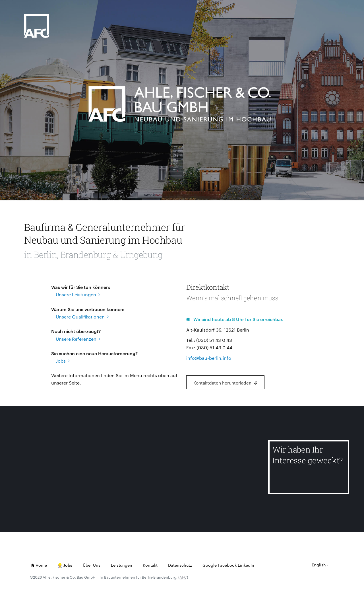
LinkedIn (246, 565)
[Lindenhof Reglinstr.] (56, 470)
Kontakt (150, 565)
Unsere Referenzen (78, 339)
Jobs (63, 361)
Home (39, 565)
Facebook (227, 565)
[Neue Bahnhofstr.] (140, 470)
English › (320, 565)
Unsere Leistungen (78, 294)
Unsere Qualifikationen (82, 317)
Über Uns (92, 565)
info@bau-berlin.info (209, 358)
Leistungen (122, 565)
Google (210, 565)
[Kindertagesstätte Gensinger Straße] (224, 470)
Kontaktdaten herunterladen (225, 383)
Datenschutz (180, 565)
